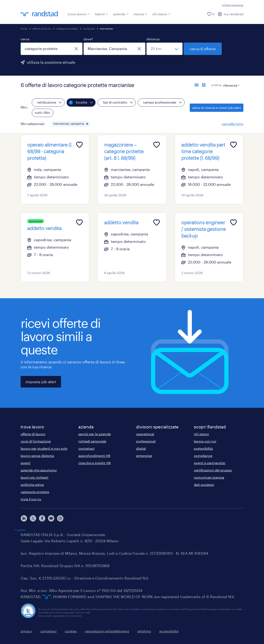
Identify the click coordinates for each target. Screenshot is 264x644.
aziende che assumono (39, 470)
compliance (203, 456)
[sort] (231, 82)
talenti (101, 14)
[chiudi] (76, 49)
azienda (121, 14)
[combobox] (52, 49)
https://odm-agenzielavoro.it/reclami (60, 616)
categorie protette (67, 29)
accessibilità (169, 631)
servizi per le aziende (95, 434)
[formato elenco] (197, 85)
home (24, 29)
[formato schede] (204, 85)
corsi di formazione (36, 441)
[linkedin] (24, 518)
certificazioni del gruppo (213, 470)
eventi (25, 463)
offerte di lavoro (42, 29)
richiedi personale (92, 441)
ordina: (217, 85)
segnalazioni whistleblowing (107, 631)
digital (141, 448)
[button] (87, 124)
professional (146, 441)
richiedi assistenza (233, 5)
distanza (153, 39)
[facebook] (42, 518)
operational (145, 434)
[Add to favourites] (79, 145)
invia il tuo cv (31, 499)
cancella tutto (233, 124)
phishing (144, 631)
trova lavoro (79, 14)
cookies (71, 631)
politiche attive (32, 485)
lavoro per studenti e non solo (44, 448)
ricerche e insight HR (95, 463)
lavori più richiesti (34, 477)
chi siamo (161, 14)
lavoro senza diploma (37, 456)
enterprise (144, 456)
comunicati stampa (209, 477)
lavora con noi (205, 441)
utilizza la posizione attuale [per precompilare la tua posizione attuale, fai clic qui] (51, 62)
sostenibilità (203, 448)
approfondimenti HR (94, 456)
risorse (140, 14)
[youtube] (51, 518)
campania (89, 29)
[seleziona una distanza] (164, 49)
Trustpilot (20, 530)
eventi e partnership (210, 463)
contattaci (86, 448)
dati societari (204, 485)
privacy (26, 631)
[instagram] (60, 518)
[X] (33, 518)
